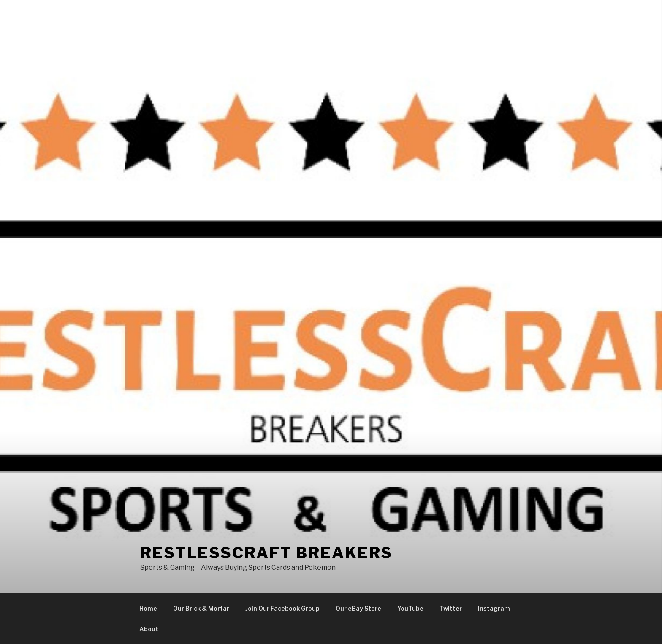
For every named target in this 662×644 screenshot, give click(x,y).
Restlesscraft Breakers (266, 553)
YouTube (410, 608)
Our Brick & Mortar (201, 608)
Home (148, 608)
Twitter (451, 608)
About (149, 629)
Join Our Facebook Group (282, 608)
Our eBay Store (358, 608)
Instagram (494, 608)
